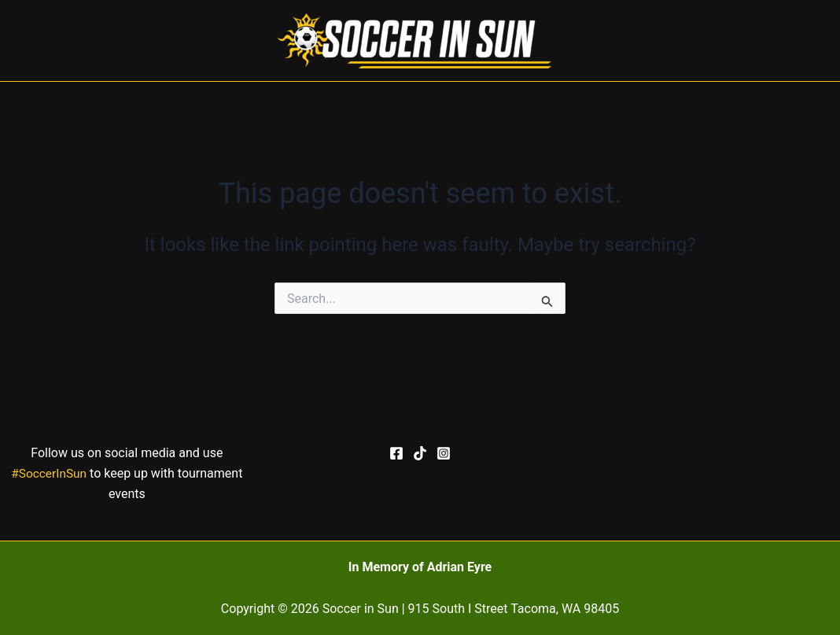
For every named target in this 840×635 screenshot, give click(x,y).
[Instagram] (444, 453)
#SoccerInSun (48, 473)
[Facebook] (396, 453)
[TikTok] (420, 453)
